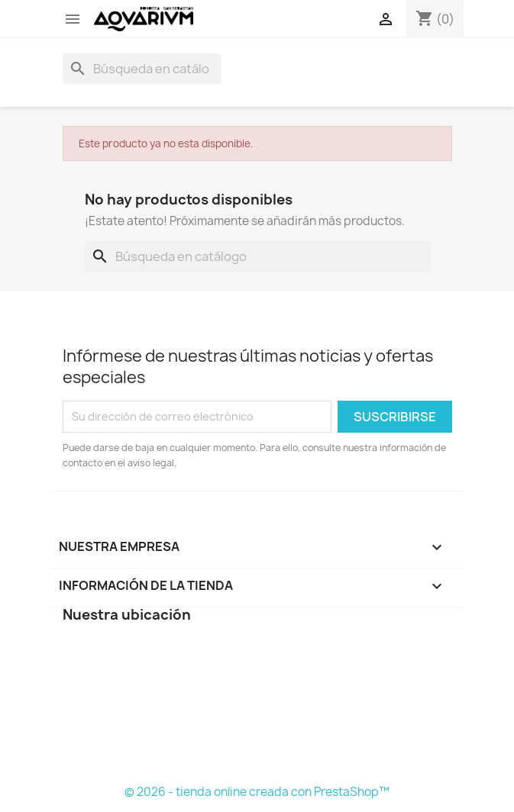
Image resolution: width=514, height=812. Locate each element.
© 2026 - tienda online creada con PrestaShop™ (257, 792)
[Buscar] (142, 69)
